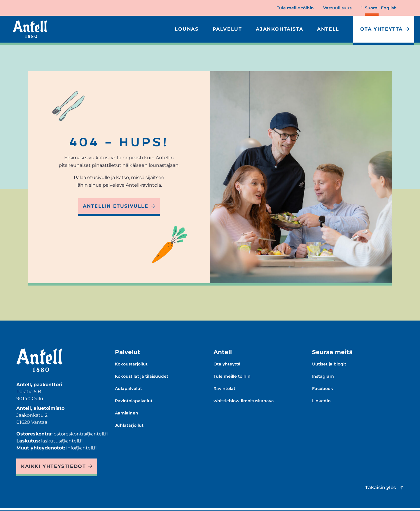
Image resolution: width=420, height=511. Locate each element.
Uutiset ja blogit (329, 364)
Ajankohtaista (279, 29)
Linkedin (321, 401)
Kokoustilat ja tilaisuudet (142, 376)
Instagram (323, 376)
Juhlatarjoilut (129, 425)
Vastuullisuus (337, 8)
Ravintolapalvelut (134, 401)
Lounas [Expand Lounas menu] (187, 29)
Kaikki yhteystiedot (53, 466)
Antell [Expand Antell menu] (328, 29)
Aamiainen (127, 413)
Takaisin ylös (380, 488)
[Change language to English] (389, 10)
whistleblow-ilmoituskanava (244, 401)
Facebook (323, 388)
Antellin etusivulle (116, 206)
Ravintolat (224, 388)
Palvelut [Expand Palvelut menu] (227, 29)
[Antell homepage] (30, 29)
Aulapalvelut (128, 388)
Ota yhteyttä (381, 29)
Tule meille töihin (295, 8)
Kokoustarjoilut (131, 364)
